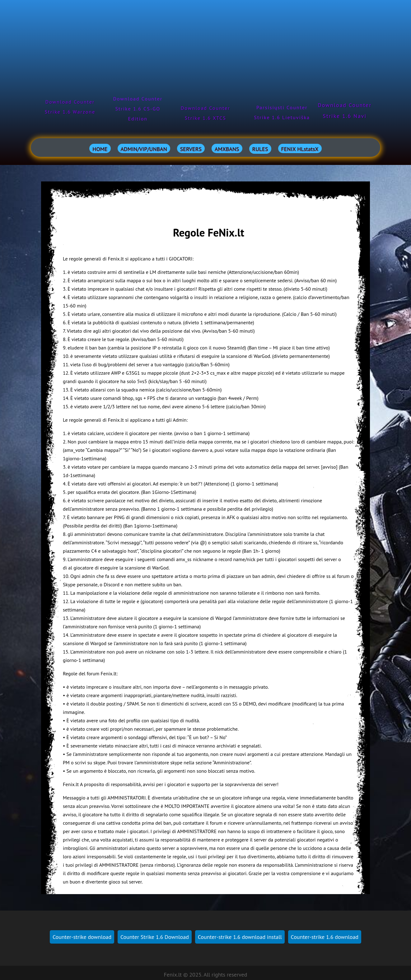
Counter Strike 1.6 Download (155, 937)
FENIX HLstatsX (300, 149)
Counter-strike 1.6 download (325, 937)
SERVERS (191, 149)
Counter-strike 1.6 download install (240, 937)
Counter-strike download (82, 937)
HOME (100, 149)
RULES (260, 149)
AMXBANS (227, 149)
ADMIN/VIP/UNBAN (144, 149)
